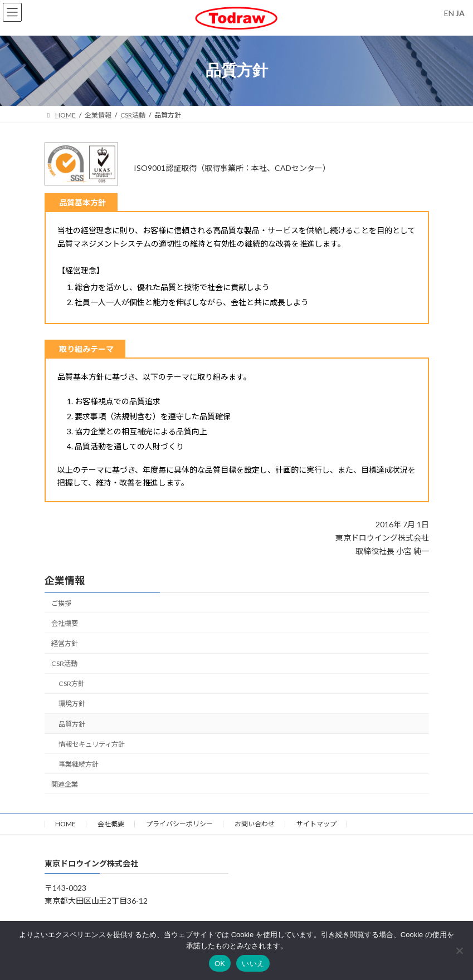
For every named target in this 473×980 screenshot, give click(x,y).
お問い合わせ (255, 824)
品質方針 (71, 724)
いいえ (253, 964)
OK (220, 964)
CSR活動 (64, 663)
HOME (65, 824)
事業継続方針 (78, 764)
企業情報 (65, 580)
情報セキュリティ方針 (91, 744)
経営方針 (65, 643)
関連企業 (65, 784)
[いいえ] (459, 950)
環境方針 (71, 704)
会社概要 (65, 623)
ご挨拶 (61, 603)
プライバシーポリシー (179, 824)
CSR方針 (71, 683)
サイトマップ (316, 824)
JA (460, 13)
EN (449, 13)
